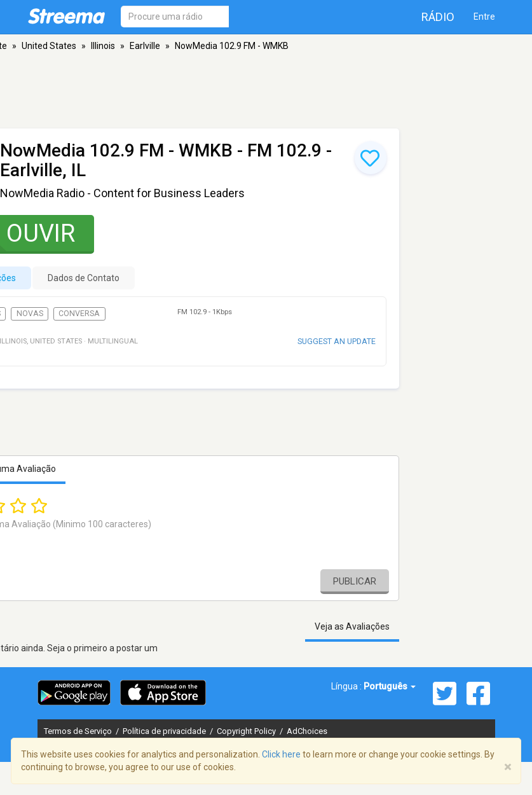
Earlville (145, 46)
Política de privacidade (165, 731)
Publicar (355, 581)
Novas (30, 314)
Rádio (438, 17)
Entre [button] (484, 17)
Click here (281, 754)
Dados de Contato (84, 278)
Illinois (103, 46)
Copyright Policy (247, 731)
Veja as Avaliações (352, 626)
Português (390, 686)
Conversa (79, 314)
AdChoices (307, 731)
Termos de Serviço (79, 731)
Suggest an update (337, 341)
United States (49, 46)
